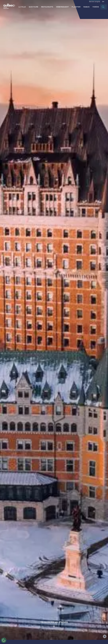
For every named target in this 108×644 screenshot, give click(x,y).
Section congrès (95, 2)
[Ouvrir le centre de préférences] (4, 640)
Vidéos (96, 7)
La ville (22, 7)
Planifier (76, 7)
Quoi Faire (34, 7)
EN (103, 2)
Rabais (87, 7)
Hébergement (62, 7)
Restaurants (47, 7)
